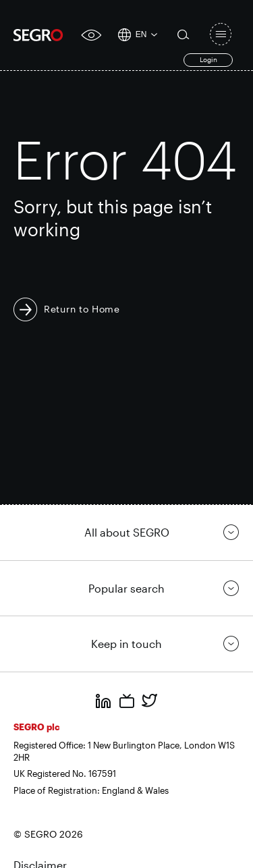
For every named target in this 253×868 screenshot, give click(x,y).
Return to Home (82, 309)
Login (208, 59)
